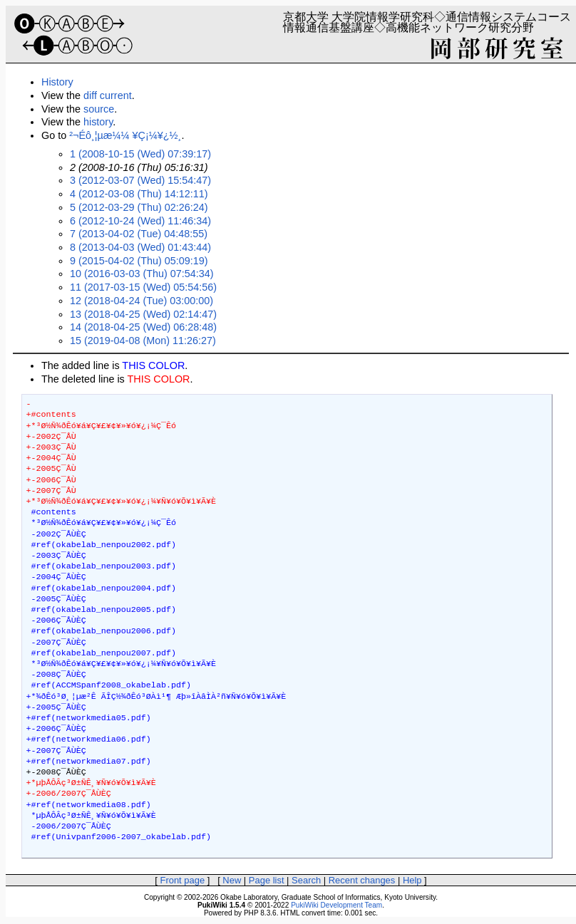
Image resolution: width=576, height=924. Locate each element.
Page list (267, 880)
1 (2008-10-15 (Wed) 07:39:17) (140, 154)
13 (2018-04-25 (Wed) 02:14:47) (143, 314)
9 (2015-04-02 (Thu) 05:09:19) (139, 261)
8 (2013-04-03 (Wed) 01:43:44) (140, 247)
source (99, 109)
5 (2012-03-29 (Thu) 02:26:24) (139, 207)
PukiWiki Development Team (336, 905)
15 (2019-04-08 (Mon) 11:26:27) (143, 341)
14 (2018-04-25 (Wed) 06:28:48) (143, 327)
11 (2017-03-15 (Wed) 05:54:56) (143, 287)
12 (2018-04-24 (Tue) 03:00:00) (142, 301)
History (57, 82)
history (98, 122)
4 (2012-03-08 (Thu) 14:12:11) (139, 194)
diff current (108, 95)
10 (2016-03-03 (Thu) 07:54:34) (142, 274)
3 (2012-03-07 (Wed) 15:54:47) (140, 180)
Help (412, 880)
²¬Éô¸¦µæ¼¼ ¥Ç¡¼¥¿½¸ (125, 135)
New (232, 880)
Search (306, 880)
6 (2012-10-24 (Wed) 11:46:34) (140, 221)
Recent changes (362, 880)
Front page (182, 880)
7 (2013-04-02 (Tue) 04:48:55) (139, 234)
